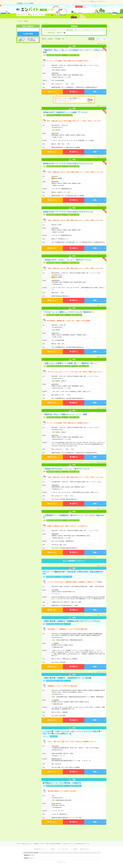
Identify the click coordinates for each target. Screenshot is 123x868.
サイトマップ (104, 6)
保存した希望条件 (39, 15)
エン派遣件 (20, 3)
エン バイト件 (29, 3)
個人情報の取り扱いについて (41, 849)
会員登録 (79, 7)
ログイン (86, 7)
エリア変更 (50, 10)
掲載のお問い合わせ (85, 849)
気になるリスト (25, 14)
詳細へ (95, 92)
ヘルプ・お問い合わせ (95, 6)
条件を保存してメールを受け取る (31, 40)
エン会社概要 (74, 849)
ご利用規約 (53, 849)
